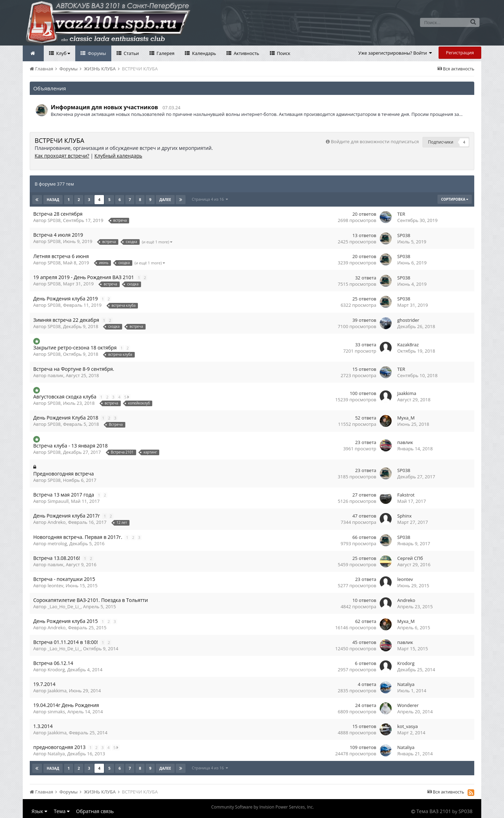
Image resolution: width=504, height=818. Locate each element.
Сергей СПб (410, 558)
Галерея (165, 53)
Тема (62, 811)
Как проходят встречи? (62, 156)
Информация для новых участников (104, 107)
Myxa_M (406, 418)
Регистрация (460, 53)
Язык (39, 811)
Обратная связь (95, 811)
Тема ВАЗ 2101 (434, 811)
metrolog (57, 543)
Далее (165, 200)
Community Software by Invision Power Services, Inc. (262, 807)
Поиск (283, 53)
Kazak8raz (408, 345)
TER (401, 214)
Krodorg (56, 670)
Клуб (62, 53)
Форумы (96, 53)
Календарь (203, 53)
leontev (55, 585)
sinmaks (56, 712)
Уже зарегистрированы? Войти (395, 53)
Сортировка (455, 199)
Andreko (57, 522)
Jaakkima (407, 393)
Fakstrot (406, 495)
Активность (246, 53)
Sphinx (404, 516)
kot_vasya (408, 726)
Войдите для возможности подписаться (375, 141)
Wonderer (408, 705)
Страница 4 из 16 (210, 199)
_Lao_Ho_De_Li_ (64, 606)
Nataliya (406, 684)
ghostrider (408, 320)
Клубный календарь (118, 156)
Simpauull (58, 501)
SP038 (54, 220)
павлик (55, 375)
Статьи (131, 53)
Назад (53, 200)
